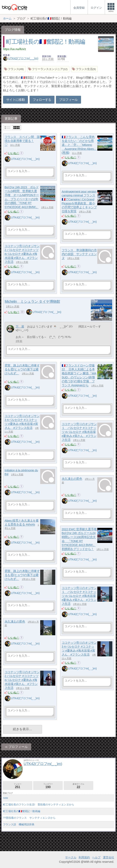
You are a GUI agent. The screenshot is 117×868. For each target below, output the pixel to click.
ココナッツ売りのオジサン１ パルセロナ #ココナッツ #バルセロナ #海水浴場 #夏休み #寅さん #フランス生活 (79, 432)
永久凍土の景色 (72, 479)
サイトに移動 (15, 100)
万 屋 (20, 326)
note (6, 798)
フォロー (18, 786)
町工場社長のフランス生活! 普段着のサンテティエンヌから (39, 805)
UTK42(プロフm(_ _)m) (21, 58)
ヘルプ (96, 857)
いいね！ (14, 153)
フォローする (42, 100)
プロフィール (68, 100)
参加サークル (79, 786)
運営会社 (109, 857)
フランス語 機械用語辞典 (19, 824)
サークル (71, 857)
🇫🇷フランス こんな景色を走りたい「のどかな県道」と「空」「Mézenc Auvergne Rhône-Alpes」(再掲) (79, 145)
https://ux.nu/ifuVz (14, 49)
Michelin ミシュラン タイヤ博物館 (32, 302)
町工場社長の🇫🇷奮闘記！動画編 (45, 42)
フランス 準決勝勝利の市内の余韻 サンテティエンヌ (79, 254)
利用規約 (84, 857)
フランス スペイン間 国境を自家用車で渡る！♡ (22, 141)
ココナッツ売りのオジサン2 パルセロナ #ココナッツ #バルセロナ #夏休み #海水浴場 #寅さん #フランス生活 (22, 254)
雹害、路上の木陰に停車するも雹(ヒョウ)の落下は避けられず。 (22, 369)
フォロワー (48, 786)
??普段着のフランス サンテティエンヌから (29, 818)
